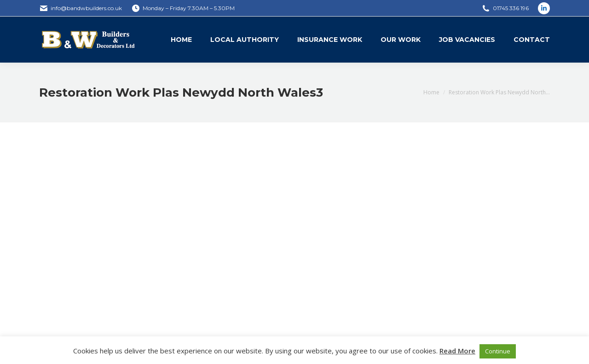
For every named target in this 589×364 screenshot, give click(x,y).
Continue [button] (498, 351)
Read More (457, 351)
